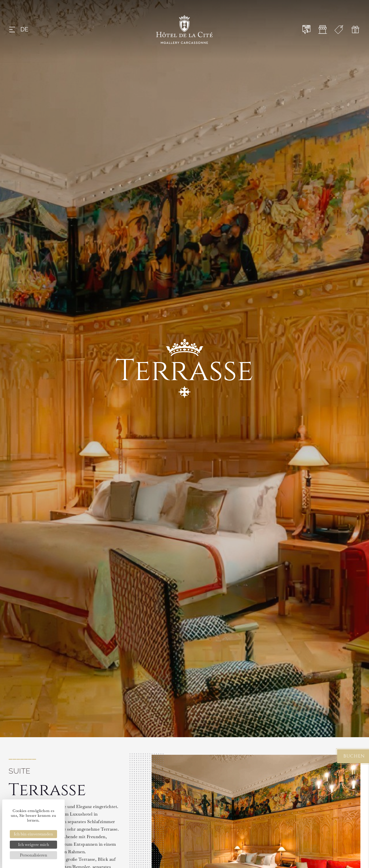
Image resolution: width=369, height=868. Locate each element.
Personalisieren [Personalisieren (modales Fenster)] (34, 855)
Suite (19, 771)
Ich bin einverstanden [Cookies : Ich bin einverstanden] (33, 834)
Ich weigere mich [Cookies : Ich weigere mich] (34, 845)
